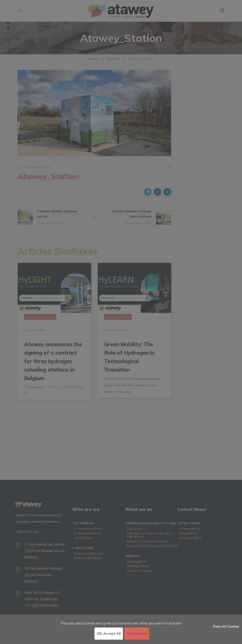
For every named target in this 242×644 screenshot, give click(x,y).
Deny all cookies (226, 626)
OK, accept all (109, 633)
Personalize (137, 633)
